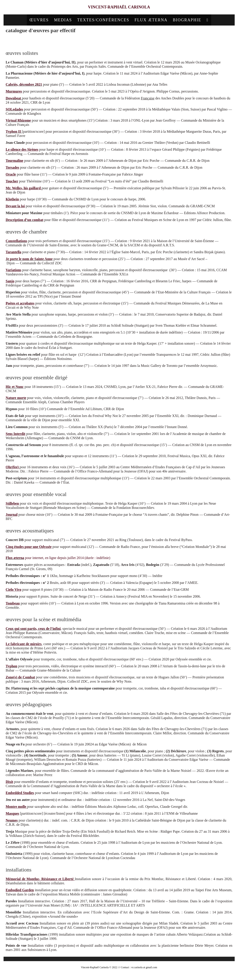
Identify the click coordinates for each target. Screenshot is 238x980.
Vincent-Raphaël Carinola (119, 8)
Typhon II (13, 133)
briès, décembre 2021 (26, 86)
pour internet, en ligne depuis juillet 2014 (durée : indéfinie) (67, 559)
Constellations (17, 242)
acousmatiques (126, 41)
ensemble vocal (104, 41)
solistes (62, 41)
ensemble (87, 41)
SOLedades (14, 111)
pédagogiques (171, 41)
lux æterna (16, 559)
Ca (8, 86)
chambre (74, 41)
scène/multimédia (149, 41)
